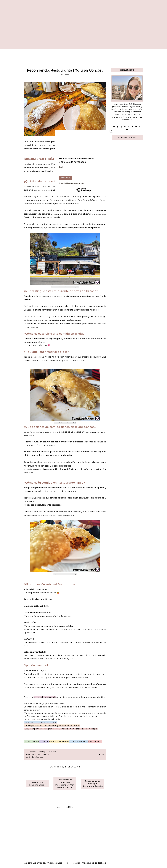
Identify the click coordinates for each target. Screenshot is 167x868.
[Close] (111, 131)
